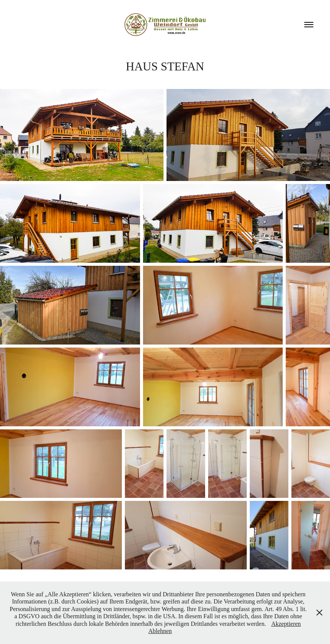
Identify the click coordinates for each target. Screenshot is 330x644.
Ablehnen (160, 631)
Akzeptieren (286, 624)
